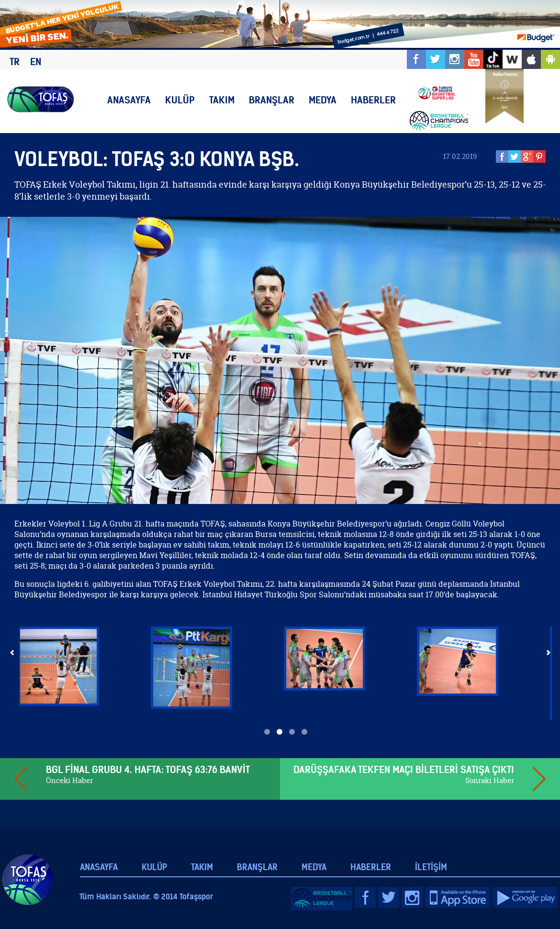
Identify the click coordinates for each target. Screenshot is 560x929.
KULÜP (180, 100)
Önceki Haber (69, 780)
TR (15, 62)
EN (36, 62)
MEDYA (323, 100)
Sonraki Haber (490, 780)
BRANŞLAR (272, 100)
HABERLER (373, 100)
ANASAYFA (129, 100)
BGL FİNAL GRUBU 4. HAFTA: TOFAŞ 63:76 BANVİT (148, 769)
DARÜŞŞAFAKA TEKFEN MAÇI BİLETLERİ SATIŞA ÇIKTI (404, 769)
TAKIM (222, 100)
